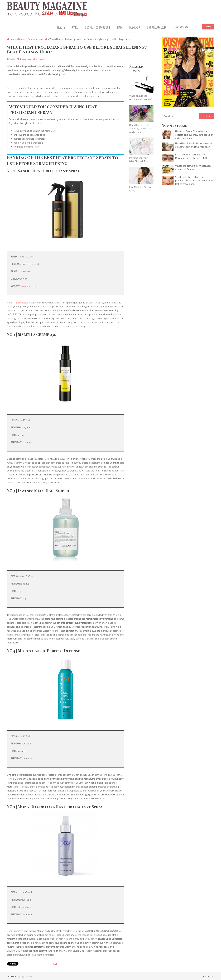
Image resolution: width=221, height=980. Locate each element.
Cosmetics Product (98, 27)
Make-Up (135, 27)
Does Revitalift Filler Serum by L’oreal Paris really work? (141, 128)
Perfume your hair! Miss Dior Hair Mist (139, 159)
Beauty (61, 27)
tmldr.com (12, 976)
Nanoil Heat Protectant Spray (22, 303)
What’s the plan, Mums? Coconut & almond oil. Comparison (193, 167)
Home (11, 39)
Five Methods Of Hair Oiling (140, 189)
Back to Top (209, 976)
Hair (120, 27)
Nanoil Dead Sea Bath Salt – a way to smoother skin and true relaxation (194, 145)
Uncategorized (156, 27)
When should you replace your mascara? (141, 97)
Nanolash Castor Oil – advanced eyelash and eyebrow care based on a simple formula (194, 135)
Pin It (55, 964)
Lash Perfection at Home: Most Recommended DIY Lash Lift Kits (192, 156)
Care (75, 27)
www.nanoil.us (29, 286)
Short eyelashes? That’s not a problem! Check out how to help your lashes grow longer (194, 180)
